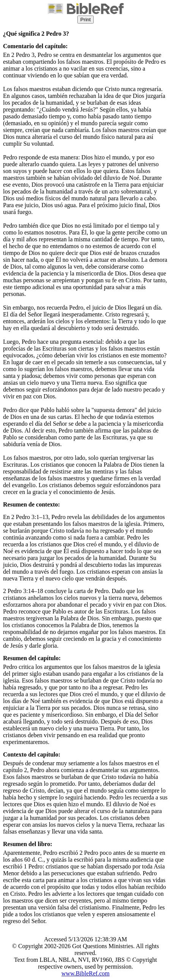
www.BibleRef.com (85, 973)
